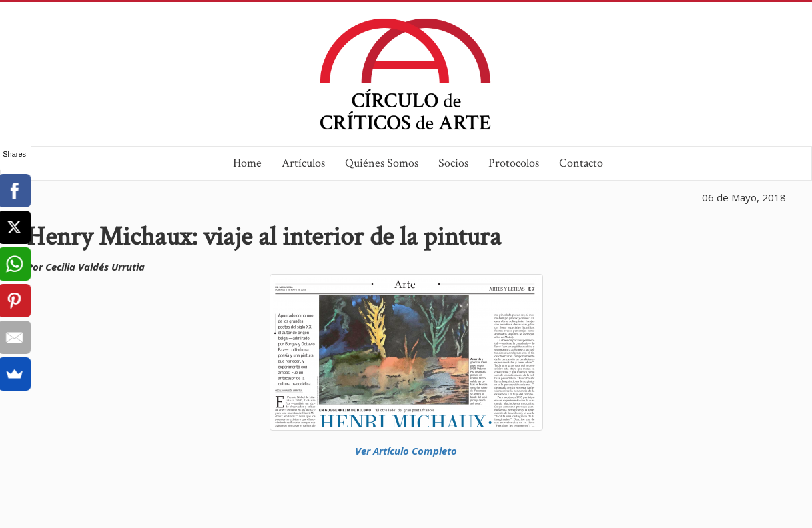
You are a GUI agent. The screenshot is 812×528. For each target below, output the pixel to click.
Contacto (581, 163)
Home (247, 163)
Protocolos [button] (514, 163)
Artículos (303, 163)
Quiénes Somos (382, 163)
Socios (453, 163)
